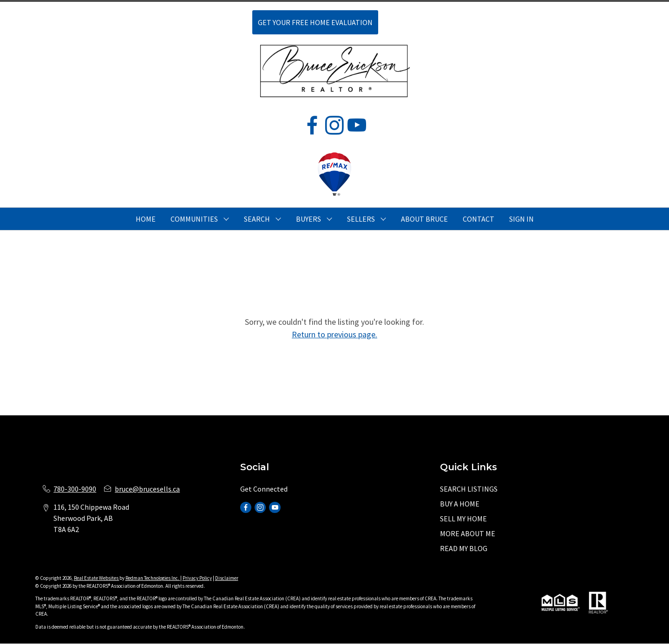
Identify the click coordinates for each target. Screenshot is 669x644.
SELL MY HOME (463, 519)
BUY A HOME (460, 504)
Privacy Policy (197, 578)
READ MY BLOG (464, 548)
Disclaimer (227, 578)
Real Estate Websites (97, 578)
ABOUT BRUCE (424, 219)
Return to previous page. (334, 334)
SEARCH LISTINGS (469, 489)
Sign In (521, 219)
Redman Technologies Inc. (153, 578)
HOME (146, 219)
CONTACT (479, 219)
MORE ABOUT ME (468, 533)
